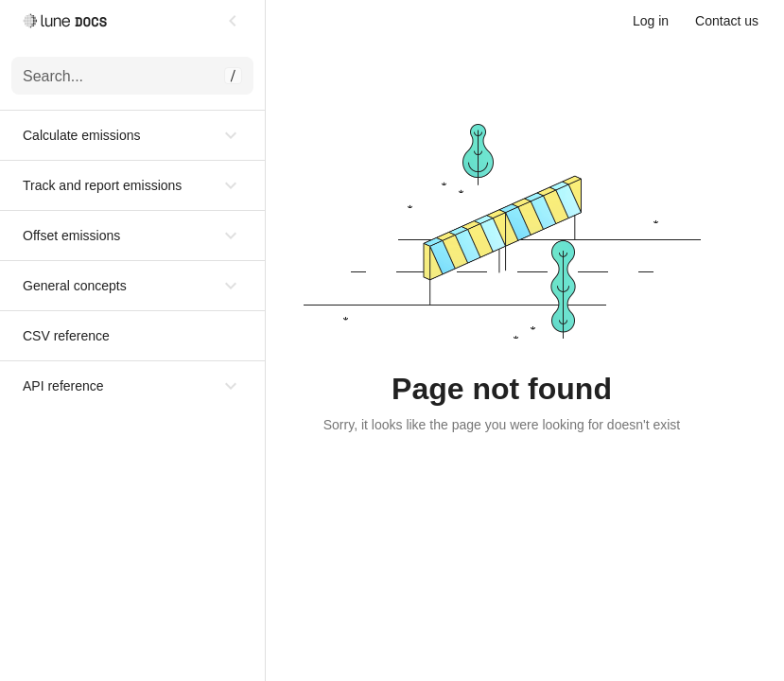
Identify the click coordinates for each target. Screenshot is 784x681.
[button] (132, 135)
